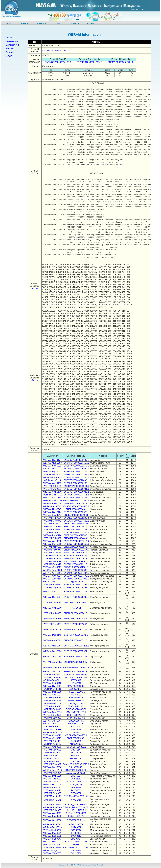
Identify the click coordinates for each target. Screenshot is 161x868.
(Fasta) (35, 288)
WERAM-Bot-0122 (52, 524)
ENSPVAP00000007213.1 (76, 550)
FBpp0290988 (76, 582)
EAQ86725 (76, 850)
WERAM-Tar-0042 (52, 564)
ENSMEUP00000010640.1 (76, 469)
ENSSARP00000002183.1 (76, 592)
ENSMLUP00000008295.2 (76, 518)
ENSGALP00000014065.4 (76, 662)
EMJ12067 (76, 727)
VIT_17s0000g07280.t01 (76, 796)
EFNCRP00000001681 (76, 842)
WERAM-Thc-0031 (52, 779)
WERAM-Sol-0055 (52, 810)
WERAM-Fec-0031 (52, 474)
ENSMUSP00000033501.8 (76, 495)
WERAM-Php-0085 (52, 692)
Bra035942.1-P (76, 689)
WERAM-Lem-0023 (52, 732)
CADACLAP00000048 (76, 782)
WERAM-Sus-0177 (52, 460)
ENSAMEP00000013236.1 (76, 483)
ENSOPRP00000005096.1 (76, 597)
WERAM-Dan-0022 (52, 544)
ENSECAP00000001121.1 (76, 472)
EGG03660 (76, 830)
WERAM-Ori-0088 (52, 709)
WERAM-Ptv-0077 (52, 550)
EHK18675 (76, 730)
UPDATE (91, 23)
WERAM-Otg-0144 (52, 532)
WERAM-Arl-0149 (52, 703)
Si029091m (76, 756)
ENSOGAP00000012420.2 (76, 532)
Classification (12, 41)
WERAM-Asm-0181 (52, 573)
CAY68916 (76, 836)
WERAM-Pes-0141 (52, 635)
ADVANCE (25, 23)
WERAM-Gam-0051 (52, 667)
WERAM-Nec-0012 (52, 842)
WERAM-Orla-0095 (52, 657)
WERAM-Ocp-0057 (52, 597)
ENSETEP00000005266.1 (76, 619)
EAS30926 (76, 741)
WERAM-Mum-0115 (52, 495)
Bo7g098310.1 (76, 698)
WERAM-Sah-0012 (52, 466)
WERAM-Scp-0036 (52, 820)
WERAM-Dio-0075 (52, 521)
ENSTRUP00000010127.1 (76, 564)
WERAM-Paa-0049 (52, 503)
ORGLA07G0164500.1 (76, 735)
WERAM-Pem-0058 (52, 570)
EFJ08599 (76, 680)
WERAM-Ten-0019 (52, 561)
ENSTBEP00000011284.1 (76, 677)
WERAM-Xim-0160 (52, 579)
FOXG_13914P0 (76, 816)
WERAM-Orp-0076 (52, 747)
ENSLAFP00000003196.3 (76, 515)
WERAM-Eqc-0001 (52, 472)
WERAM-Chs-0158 (52, 498)
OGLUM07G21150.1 (76, 712)
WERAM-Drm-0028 (52, 582)
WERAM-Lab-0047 (52, 839)
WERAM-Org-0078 (52, 735)
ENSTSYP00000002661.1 (76, 602)
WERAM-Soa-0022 (52, 592)
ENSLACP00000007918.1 (76, 558)
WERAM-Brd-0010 (52, 706)
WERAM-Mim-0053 (52, 672)
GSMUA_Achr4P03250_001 (76, 807)
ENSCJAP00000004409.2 (76, 538)
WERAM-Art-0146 (52, 744)
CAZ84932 (76, 827)
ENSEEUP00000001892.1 (76, 624)
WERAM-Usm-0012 (52, 758)
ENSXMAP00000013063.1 (76, 579)
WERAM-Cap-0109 (52, 492)
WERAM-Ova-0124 (52, 512)
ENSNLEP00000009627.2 (76, 613)
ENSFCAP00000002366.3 (76, 474)
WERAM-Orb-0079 (52, 738)
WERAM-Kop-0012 (52, 836)
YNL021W (76, 845)
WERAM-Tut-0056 (52, 527)
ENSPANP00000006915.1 (76, 503)
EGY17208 (76, 853)
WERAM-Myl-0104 (52, 518)
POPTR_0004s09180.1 (76, 804)
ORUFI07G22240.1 (76, 718)
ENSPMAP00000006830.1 (76, 570)
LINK (58, 23)
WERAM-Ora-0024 (52, 576)
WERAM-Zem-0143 (52, 770)
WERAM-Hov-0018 (52, 785)
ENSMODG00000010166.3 (58, 62)
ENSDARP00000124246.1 (76, 556)
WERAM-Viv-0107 (52, 796)
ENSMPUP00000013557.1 (76, 463)
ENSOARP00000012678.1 (76, 512)
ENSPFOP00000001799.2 (76, 585)
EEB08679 (76, 800)
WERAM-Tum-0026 (52, 827)
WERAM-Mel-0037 (52, 830)
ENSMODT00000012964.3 (89, 62)
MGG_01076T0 (76, 824)
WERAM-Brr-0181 (52, 689)
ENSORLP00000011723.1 (76, 657)
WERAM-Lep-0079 (52, 701)
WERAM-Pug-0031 (52, 833)
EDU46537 (76, 776)
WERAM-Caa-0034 (52, 695)
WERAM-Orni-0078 (52, 724)
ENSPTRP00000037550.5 (76, 553)
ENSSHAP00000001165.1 (76, 466)
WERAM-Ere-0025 (52, 624)
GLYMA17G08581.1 (76, 686)
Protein (9, 38)
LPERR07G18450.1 (76, 701)
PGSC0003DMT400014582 (76, 848)
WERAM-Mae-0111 (52, 469)
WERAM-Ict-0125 (52, 480)
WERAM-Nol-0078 (52, 613)
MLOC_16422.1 (76, 785)
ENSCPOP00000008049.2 (76, 492)
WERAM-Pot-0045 (52, 804)
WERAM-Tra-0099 (52, 764)
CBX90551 (76, 732)
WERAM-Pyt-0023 (52, 793)
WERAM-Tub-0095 (52, 677)
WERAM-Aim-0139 (52, 483)
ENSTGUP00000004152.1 (76, 587)
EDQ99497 (76, 839)
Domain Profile (12, 45)
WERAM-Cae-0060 (52, 608)
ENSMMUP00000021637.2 (76, 501)
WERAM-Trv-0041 (52, 730)
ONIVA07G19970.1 (76, 724)
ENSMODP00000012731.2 (55, 50)
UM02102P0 (76, 758)
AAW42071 (76, 790)
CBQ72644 (76, 750)
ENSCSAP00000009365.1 (76, 498)
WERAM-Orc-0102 (52, 489)
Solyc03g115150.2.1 (76, 810)
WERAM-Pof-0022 (52, 585)
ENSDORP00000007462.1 (76, 521)
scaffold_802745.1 (76, 703)
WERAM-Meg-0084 (52, 646)
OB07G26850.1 (76, 721)
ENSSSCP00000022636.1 (76, 460)
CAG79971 (76, 761)
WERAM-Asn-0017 (52, 813)
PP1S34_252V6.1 (76, 692)
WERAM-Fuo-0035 (52, 816)
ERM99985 (76, 787)
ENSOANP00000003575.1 (76, 576)
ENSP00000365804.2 (76, 509)
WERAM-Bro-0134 (52, 698)
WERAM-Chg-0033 (52, 850)
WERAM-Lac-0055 (52, 558)
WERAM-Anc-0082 (52, 541)
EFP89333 (76, 833)
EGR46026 (76, 753)
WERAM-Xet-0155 (52, 547)
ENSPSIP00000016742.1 (76, 635)
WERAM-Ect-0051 (52, 619)
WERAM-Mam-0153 (52, 501)
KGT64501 (76, 695)
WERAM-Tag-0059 (52, 587)
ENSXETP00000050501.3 (76, 547)
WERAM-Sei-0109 (52, 756)
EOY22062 (76, 779)
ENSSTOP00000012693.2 (76, 480)
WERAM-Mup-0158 (52, 463)
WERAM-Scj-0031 (52, 800)
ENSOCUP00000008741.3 (76, 489)
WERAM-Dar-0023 (52, 556)
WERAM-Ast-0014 (52, 773)
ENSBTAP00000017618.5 (76, 524)
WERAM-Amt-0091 (52, 787)
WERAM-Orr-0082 (52, 718)
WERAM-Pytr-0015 (52, 776)
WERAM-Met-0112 (52, 683)
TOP (10, 56)
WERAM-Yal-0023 (52, 761)
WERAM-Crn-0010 (52, 790)
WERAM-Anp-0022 (52, 640)
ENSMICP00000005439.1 (76, 672)
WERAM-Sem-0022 (52, 680)
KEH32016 (76, 683)
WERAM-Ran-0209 (52, 477)
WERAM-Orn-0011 (52, 567)
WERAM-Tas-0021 (52, 602)
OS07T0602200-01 (76, 715)
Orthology (10, 52)
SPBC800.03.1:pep (76, 820)
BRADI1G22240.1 (76, 706)
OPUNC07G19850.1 (76, 747)
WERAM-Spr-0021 (52, 750)
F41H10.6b (76, 608)
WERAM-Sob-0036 (52, 767)
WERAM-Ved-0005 (52, 853)
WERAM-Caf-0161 (52, 486)
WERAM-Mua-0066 (52, 807)
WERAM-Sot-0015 (52, 848)
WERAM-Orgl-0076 (52, 712)
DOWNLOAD (42, 23)
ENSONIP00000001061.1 (76, 567)
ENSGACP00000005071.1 (76, 651)
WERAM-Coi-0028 (52, 741)
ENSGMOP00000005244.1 (76, 667)
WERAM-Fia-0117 (52, 630)
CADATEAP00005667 (76, 773)
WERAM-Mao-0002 (52, 824)
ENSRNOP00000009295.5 (76, 477)
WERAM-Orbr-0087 (52, 721)
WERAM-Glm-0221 (52, 686)
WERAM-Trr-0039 (52, 753)
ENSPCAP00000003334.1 (76, 530)
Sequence (10, 49)
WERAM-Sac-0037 (52, 845)
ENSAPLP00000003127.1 (76, 640)
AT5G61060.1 (76, 744)
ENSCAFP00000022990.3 (76, 486)
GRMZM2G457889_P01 (76, 770)
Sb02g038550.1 (76, 767)
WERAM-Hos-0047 (52, 509)
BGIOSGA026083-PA (76, 709)
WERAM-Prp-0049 (52, 727)
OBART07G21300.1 (76, 738)
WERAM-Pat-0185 (52, 553)
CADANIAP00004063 (76, 813)
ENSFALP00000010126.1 (76, 630)
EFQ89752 (76, 793)
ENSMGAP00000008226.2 (76, 646)
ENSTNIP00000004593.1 (76, 561)
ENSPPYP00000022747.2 (76, 535)
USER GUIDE (74, 23)
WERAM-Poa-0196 (52, 535)
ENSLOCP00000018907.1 (76, 674)
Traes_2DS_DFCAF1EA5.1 (76, 764)
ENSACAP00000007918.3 (76, 541)
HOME (9, 23)
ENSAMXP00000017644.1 (76, 573)
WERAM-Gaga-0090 (52, 662)
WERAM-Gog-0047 (52, 506)
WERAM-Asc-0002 (52, 782)
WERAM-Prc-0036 (52, 530)
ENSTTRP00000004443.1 (76, 527)
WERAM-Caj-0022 (52, 538)
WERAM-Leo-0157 (52, 674)
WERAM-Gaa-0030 (52, 651)
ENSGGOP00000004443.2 (76, 506)
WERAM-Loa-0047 (52, 515)
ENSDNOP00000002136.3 (76, 544)
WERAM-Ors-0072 (52, 715)
